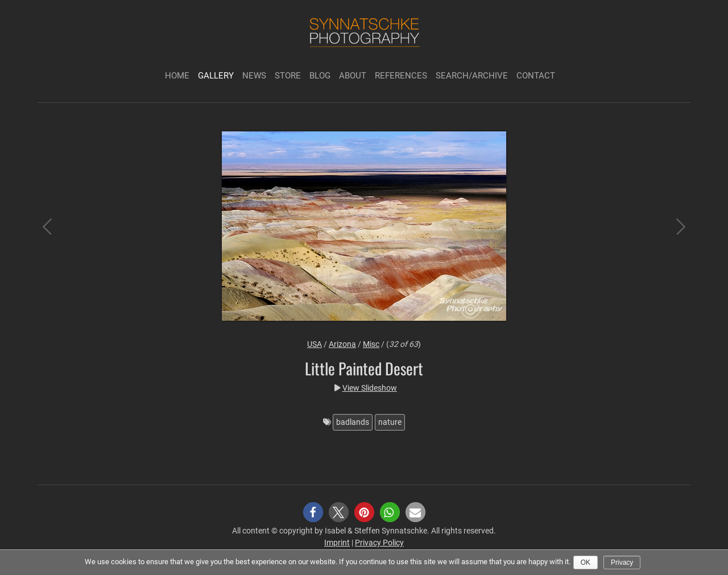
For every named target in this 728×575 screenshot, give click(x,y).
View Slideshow (370, 388)
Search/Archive (472, 76)
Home (177, 76)
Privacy (622, 562)
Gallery (216, 76)
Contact (536, 76)
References (401, 76)
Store (288, 76)
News (254, 76)
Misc (371, 344)
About (353, 76)
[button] (313, 512)
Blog (320, 76)
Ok (586, 562)
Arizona (342, 344)
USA (315, 344)
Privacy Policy (379, 543)
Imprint (337, 543)
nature (390, 422)
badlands (353, 422)
